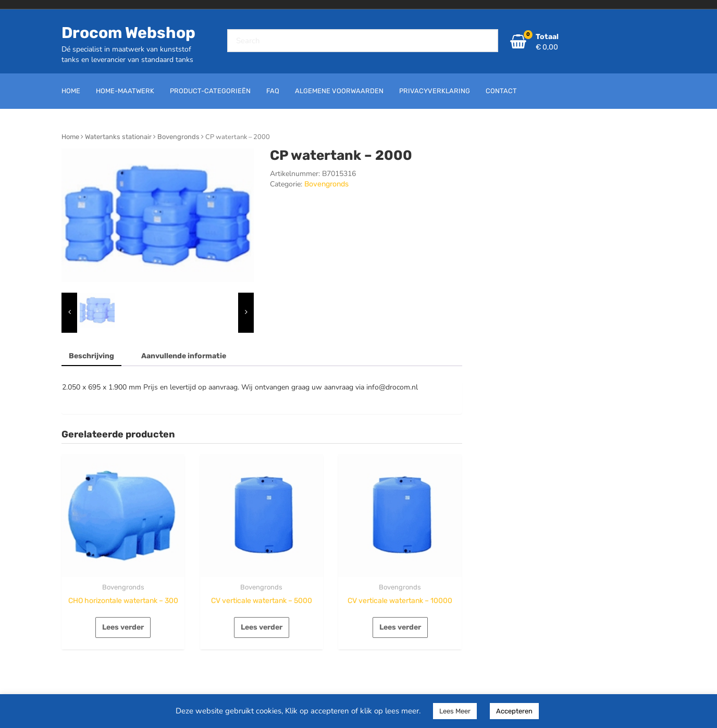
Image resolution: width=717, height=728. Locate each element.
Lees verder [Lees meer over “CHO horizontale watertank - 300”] (123, 627)
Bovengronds (178, 137)
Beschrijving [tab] (91, 356)
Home (70, 137)
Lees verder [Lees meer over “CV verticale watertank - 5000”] (262, 627)
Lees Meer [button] (455, 711)
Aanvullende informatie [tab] (184, 356)
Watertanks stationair (118, 137)
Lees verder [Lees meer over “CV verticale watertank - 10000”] (400, 627)
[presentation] (69, 313)
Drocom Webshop (128, 33)
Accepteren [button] (514, 711)
